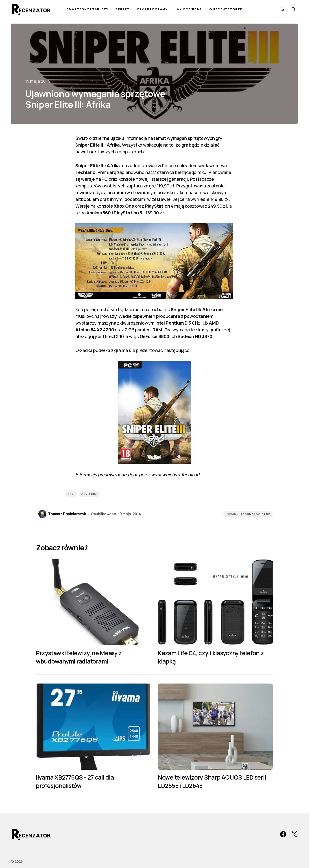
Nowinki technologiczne (248, 514)
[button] (283, 9)
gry (71, 494)
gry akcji (89, 494)
